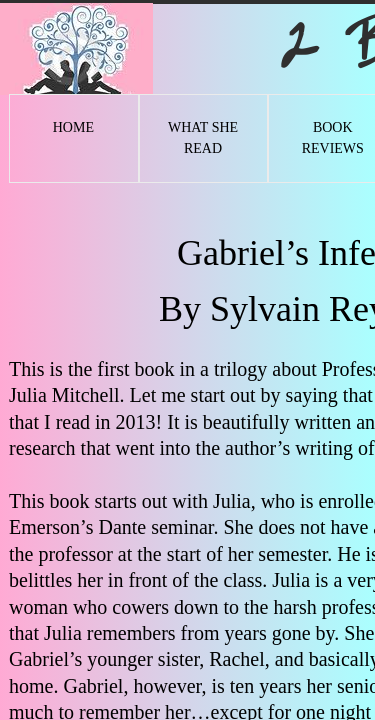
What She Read (203, 138)
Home (73, 127)
